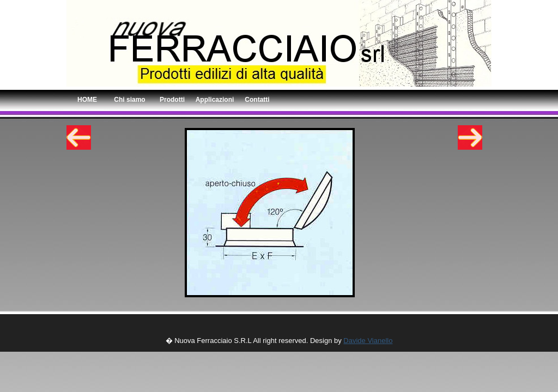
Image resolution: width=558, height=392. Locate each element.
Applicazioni (215, 100)
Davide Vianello (368, 341)
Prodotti (172, 100)
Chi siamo (129, 100)
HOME (87, 100)
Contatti (257, 100)
